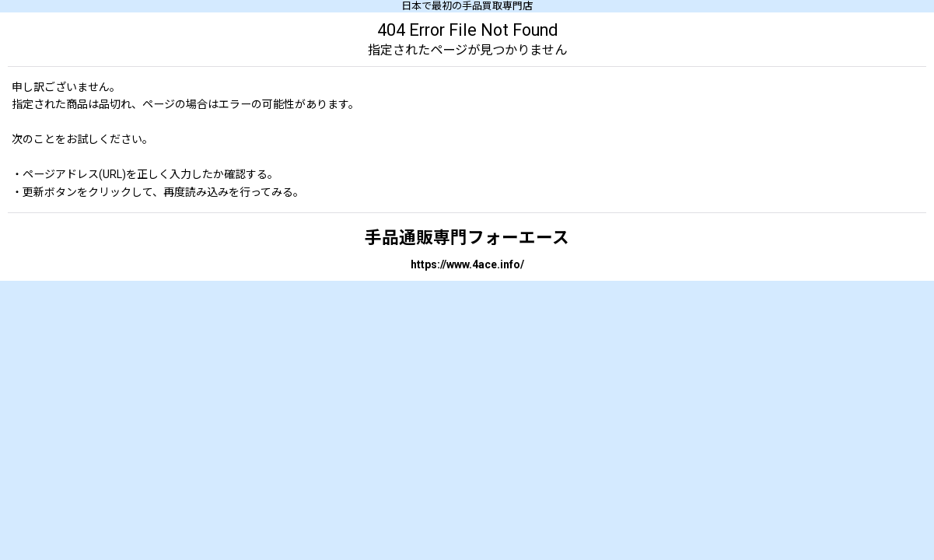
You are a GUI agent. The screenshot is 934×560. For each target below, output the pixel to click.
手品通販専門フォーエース (467, 238)
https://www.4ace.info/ (467, 264)
